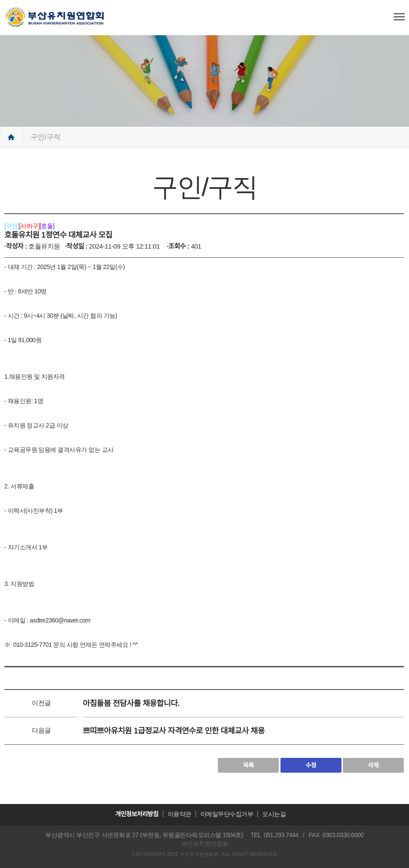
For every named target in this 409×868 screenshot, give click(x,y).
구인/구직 (45, 137)
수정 (311, 765)
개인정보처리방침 (137, 814)
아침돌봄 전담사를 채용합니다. (131, 703)
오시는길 (274, 814)
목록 (248, 765)
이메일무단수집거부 (227, 814)
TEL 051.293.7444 (274, 835)
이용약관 (179, 814)
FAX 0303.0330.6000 (336, 835)
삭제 (374, 765)
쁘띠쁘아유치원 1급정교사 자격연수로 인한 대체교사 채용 (174, 731)
